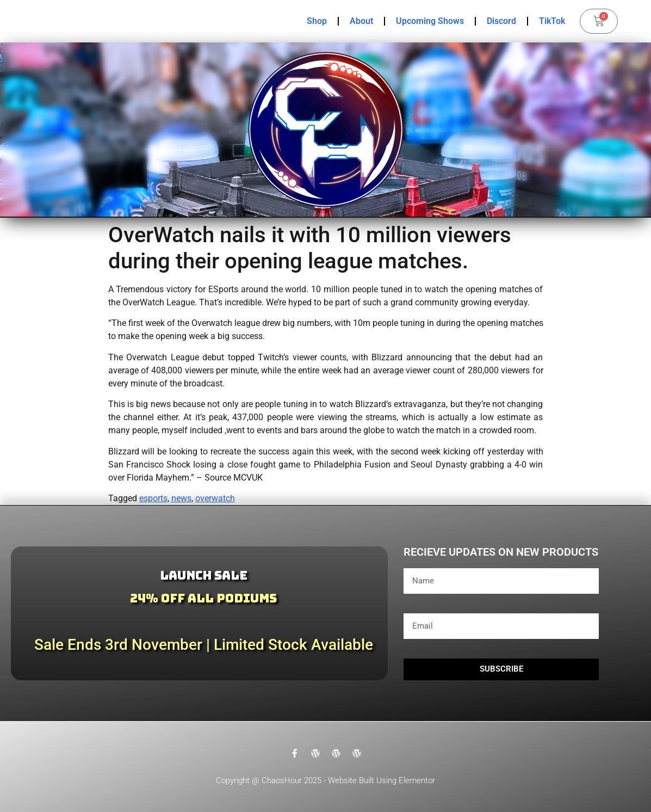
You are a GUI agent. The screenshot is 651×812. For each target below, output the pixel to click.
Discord (501, 21)
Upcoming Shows (430, 21)
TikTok (552, 21)
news (181, 498)
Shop (317, 21)
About (361, 21)
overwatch (215, 498)
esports (153, 498)
